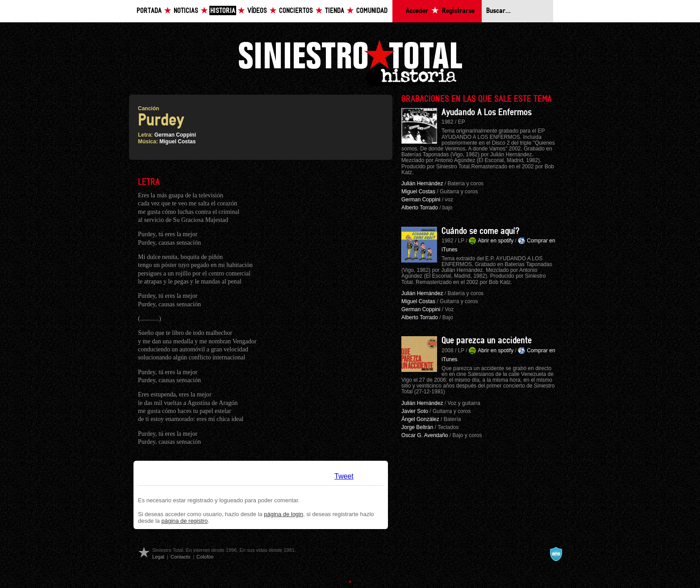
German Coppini (175, 135)
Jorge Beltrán (417, 427)
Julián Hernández (422, 183)
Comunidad (372, 11)
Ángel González (420, 419)
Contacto (180, 557)
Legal (158, 557)
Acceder (417, 11)
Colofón (205, 557)
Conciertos (296, 11)
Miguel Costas (177, 142)
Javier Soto (415, 411)
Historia (223, 11)
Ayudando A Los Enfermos (487, 113)
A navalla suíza (556, 554)
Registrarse (458, 11)
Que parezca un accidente (487, 341)
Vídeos (257, 11)
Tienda (335, 11)
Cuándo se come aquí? (481, 231)
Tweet (344, 476)
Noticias (186, 11)
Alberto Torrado (420, 208)
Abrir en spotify (496, 241)
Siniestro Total (350, 62)
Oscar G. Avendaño (425, 435)
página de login (283, 514)
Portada (149, 11)
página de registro (185, 521)
